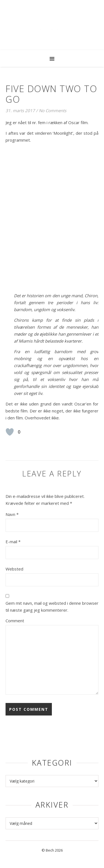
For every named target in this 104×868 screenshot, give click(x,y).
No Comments (53, 110)
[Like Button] (10, 432)
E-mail (13, 542)
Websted (14, 569)
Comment (15, 621)
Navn (12, 514)
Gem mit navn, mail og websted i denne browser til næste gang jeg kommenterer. (52, 607)
